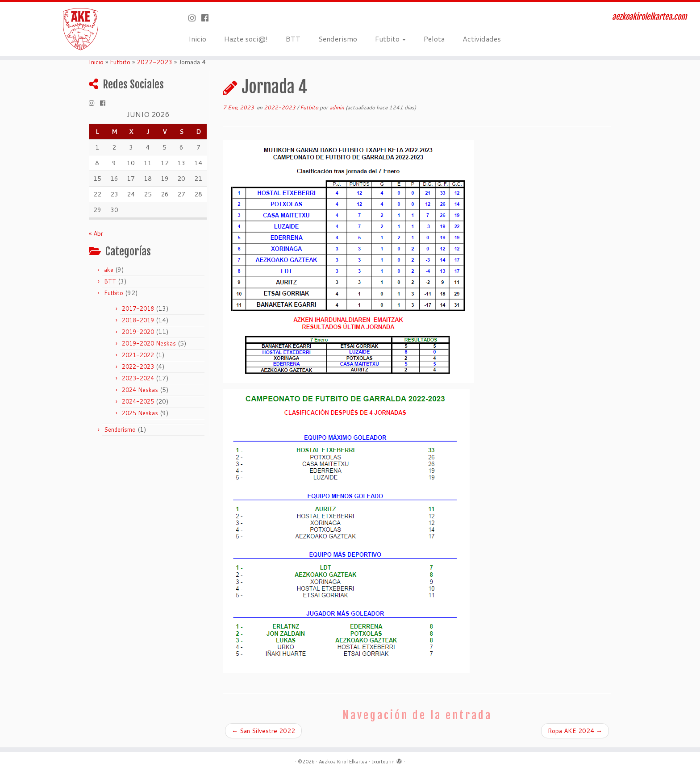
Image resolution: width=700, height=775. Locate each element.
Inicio (197, 39)
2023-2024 (138, 378)
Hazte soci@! (246, 39)
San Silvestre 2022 (263, 731)
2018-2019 (138, 320)
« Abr (96, 233)
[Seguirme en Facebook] (208, 18)
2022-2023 (154, 62)
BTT (293, 39)
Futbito (390, 39)
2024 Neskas (140, 390)
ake (109, 270)
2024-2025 (138, 401)
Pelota (434, 39)
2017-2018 (138, 308)
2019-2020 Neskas (149, 343)
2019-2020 (138, 332)
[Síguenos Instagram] (195, 18)
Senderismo (338, 39)
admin (337, 107)
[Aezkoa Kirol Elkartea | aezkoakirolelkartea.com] (81, 29)
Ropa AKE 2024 (575, 731)
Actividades (482, 39)
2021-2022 (138, 355)
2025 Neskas (140, 413)
